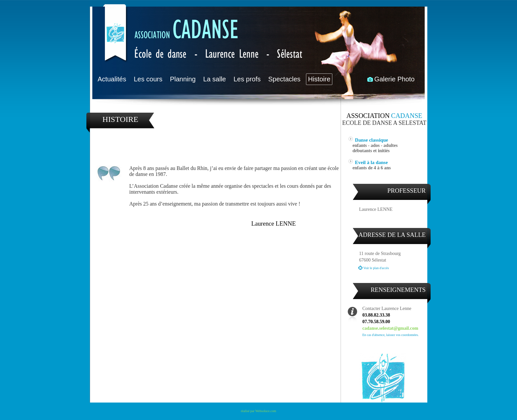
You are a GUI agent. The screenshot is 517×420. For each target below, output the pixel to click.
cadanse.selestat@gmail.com (390, 328)
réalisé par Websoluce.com (258, 411)
